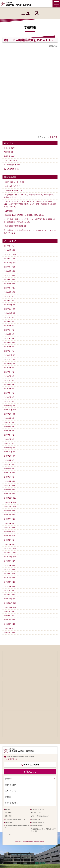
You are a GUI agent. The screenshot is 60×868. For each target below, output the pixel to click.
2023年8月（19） (10, 271)
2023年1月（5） (10, 300)
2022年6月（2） (10, 330)
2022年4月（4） (10, 338)
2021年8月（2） (10, 372)
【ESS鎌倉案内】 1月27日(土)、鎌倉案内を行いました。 (24, 215)
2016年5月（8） (10, 628)
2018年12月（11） (10, 498)
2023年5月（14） (10, 284)
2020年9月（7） (10, 418)
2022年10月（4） (10, 313)
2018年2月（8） (10, 540)
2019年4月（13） (10, 481)
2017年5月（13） (10, 578)
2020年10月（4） (10, 414)
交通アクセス (13, 759)
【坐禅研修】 (9, 211)
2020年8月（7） (10, 422)
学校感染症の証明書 (37, 826)
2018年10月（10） (10, 506)
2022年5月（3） (10, 334)
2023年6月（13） (10, 279)
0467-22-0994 (31, 765)
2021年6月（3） (10, 380)
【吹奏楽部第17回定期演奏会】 (15, 226)
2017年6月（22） (10, 573)
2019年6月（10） (10, 473)
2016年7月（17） (10, 620)
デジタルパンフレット (38, 810)
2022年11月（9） (10, 309)
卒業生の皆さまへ (36, 819)
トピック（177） (10, 148)
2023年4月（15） (10, 288)
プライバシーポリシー (37, 813)
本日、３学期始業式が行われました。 (29, 40)
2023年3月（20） (10, 292)
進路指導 (8, 797)
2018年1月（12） (10, 544)
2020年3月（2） (10, 435)
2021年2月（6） (10, 397)
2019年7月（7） (10, 469)
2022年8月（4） (10, 322)
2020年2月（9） (10, 439)
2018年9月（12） (10, 511)
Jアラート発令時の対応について (40, 816)
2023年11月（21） (10, 258)
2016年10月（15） (10, 607)
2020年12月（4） (10, 406)
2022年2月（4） (10, 347)
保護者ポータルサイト (37, 822)
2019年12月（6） (10, 448)
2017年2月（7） (10, 590)
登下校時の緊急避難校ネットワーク (15, 819)
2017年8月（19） (10, 565)
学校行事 (53, 137)
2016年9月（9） (10, 611)
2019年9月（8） (10, 460)
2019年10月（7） (10, 456)
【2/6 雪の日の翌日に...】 (13, 190)
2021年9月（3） (10, 368)
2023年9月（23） (10, 267)
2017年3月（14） (10, 586)
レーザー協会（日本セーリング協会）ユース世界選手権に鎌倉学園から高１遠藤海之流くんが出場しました (30, 220)
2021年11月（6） (10, 359)
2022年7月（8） (10, 326)
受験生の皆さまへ (11, 803)
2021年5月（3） (10, 385)
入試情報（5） (9, 152)
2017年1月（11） (10, 594)
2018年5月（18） (10, 527)
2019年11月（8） (10, 452)
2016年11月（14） (10, 603)
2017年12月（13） (10, 548)
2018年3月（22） (10, 536)
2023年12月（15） (10, 254)
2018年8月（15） (10, 515)
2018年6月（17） (10, 523)
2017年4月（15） (10, 582)
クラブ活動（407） (11, 160)
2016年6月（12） (10, 624)
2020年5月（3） (10, 427)
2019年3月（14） (10, 485)
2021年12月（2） (10, 355)
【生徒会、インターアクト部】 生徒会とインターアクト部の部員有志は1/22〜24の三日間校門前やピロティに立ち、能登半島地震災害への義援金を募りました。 (30, 204)
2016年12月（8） (10, 599)
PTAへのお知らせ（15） (13, 165)
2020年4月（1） (10, 431)
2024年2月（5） (10, 246)
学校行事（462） (10, 156)
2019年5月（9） (10, 477)
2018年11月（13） (10, 502)
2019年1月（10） (10, 494)
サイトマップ (9, 834)
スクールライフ (11, 791)
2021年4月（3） (10, 389)
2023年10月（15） (10, 263)
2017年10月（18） (10, 557)
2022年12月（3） (10, 305)
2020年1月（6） (10, 443)
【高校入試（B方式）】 (12, 186)
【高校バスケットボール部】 (14, 182)
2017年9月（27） (10, 561)
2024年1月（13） (10, 250)
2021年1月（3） (10, 401)
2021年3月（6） (10, 393)
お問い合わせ (9, 816)
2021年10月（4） (10, 364)
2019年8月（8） (10, 464)
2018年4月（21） (10, 532)
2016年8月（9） (10, 615)
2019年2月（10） (10, 490)
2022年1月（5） (10, 351)
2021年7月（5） (10, 376)
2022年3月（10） (10, 343)
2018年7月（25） (10, 519)
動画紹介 (7, 810)
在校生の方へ (9, 822)
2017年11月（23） (10, 552)
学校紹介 (8, 779)
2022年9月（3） (10, 317)
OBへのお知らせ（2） (12, 169)
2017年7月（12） (10, 569)
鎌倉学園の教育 (11, 785)
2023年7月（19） (10, 275)
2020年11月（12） (10, 410)
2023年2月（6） (10, 296)
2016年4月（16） (10, 632)
